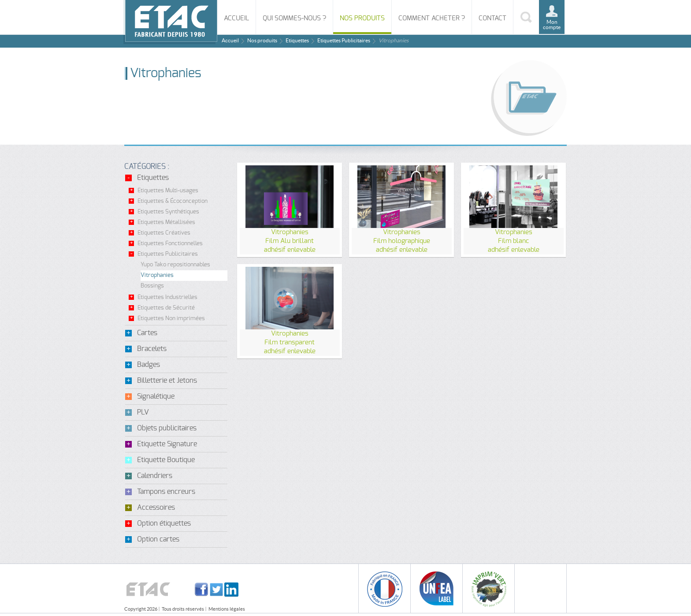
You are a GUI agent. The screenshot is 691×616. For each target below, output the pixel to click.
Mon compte (552, 24)
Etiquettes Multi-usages (168, 191)
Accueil (236, 18)
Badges (149, 365)
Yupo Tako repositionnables (175, 265)
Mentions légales (227, 609)
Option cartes (158, 539)
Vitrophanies (157, 275)
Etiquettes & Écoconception (173, 201)
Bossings (152, 286)
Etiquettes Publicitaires (344, 40)
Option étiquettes (164, 523)
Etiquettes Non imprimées (171, 319)
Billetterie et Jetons (167, 381)
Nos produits (362, 18)
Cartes (147, 333)
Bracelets (152, 349)
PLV (143, 412)
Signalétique (156, 396)
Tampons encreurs (166, 492)
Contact (492, 18)
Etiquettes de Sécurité (166, 308)
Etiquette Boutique (166, 460)
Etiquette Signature (167, 444)
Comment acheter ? (432, 18)
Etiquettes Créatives (164, 233)
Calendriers (155, 476)
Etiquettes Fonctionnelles (170, 244)
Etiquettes (297, 40)
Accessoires (156, 508)
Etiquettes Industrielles (167, 297)
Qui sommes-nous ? (294, 18)
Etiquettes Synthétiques (168, 212)
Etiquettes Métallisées (166, 222)
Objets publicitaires (167, 428)
